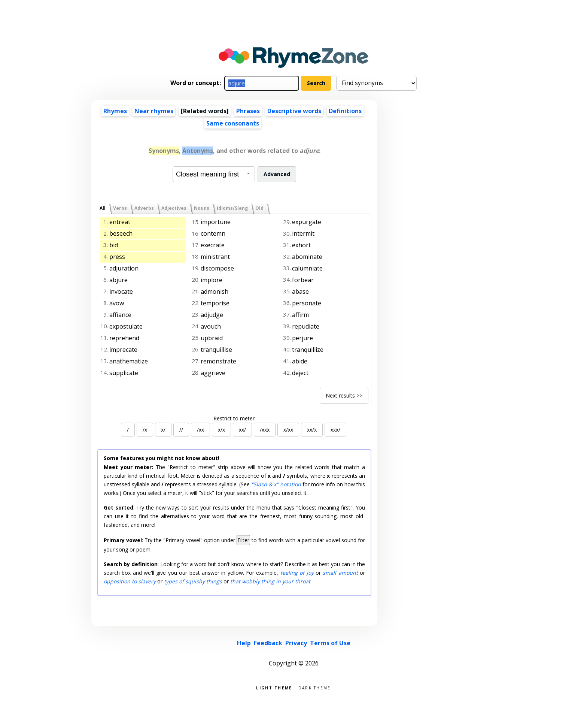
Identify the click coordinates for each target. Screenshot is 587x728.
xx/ (242, 430)
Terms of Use (330, 643)
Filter (243, 540)
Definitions (345, 111)
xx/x (312, 430)
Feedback (268, 643)
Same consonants (233, 123)
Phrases (248, 111)
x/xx (288, 430)
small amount (340, 573)
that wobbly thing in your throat (270, 581)
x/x (221, 430)
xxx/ (335, 430)
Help (244, 643)
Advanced (277, 174)
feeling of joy (297, 573)
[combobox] (214, 174)
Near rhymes (154, 111)
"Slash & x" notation (276, 484)
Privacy (296, 643)
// (181, 430)
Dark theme (315, 687)
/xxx (265, 430)
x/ (163, 430)
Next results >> (344, 395)
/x (145, 430)
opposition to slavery (130, 581)
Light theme (274, 687)
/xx (200, 430)
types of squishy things (193, 581)
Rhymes (115, 111)
